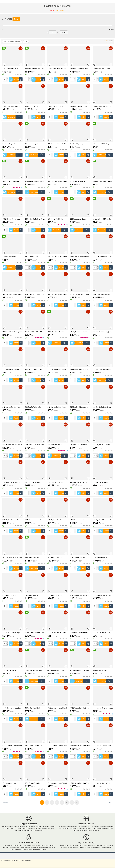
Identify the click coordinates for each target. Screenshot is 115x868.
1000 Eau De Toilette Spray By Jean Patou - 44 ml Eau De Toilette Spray (80, 181)
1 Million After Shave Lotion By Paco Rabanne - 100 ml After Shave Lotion (57, 68)
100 (26, 42)
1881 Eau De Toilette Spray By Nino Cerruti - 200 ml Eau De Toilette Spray (12, 294)
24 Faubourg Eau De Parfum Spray (32, 557)
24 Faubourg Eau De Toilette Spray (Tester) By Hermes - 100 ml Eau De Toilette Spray (11, 595)
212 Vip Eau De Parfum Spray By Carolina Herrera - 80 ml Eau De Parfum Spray (80, 482)
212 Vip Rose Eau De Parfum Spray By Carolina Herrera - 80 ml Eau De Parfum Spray (79, 520)
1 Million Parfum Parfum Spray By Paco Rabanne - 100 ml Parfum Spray (79, 106)
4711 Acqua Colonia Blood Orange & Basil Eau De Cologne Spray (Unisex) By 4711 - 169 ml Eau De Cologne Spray (57, 708)
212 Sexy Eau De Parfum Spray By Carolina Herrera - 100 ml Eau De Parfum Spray (80, 445)
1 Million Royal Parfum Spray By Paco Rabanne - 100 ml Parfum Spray (11, 144)
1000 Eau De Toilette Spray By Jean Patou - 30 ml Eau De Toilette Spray (57, 181)
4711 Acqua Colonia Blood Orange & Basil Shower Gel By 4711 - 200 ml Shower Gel (80, 708)
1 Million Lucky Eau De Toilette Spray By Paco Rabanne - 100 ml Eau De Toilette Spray (56, 106)
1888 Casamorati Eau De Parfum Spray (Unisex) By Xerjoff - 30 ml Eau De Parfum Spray (102, 294)
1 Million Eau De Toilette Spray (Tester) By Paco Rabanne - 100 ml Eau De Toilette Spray (102, 68)
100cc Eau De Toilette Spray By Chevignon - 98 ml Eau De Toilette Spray (35, 219)
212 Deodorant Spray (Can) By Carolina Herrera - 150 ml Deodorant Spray (102, 332)
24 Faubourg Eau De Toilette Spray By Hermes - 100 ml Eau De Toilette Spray (34, 595)
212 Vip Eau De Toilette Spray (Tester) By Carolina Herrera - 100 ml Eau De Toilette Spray (102, 482)
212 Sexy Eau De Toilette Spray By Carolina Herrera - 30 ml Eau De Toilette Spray (35, 482)
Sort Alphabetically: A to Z (12, 42)
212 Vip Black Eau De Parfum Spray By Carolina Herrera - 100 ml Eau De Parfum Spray (57, 482)
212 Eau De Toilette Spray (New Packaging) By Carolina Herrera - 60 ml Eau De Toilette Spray (57, 407)
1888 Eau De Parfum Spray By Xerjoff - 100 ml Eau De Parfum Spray (12, 332)
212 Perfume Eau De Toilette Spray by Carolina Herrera (57, 445)
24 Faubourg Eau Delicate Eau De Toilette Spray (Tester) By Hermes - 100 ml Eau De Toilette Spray (80, 595)
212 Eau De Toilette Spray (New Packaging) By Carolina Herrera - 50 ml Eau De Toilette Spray (34, 407)
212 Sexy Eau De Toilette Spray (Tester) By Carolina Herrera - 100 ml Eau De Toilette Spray (102, 445)
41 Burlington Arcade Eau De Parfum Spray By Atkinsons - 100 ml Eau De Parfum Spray (12, 708)
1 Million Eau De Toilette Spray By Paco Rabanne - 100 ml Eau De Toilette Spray (11, 106)
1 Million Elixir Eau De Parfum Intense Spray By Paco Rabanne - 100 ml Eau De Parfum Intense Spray (35, 106)
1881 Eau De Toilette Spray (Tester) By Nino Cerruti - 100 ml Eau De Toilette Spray (57, 257)
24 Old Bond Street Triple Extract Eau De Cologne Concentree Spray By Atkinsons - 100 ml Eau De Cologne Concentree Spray (12, 633)
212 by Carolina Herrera (79, 332)
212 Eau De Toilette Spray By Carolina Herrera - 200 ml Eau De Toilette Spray (102, 407)
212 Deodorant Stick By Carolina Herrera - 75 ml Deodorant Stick (34, 369)
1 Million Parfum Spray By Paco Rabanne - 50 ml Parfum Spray (102, 106)
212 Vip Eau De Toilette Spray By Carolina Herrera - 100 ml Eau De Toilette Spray (12, 520)
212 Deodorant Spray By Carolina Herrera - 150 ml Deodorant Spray (12, 369)
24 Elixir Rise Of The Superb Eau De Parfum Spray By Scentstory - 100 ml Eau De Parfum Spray (12, 557)
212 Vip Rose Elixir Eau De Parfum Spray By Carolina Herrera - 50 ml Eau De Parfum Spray (102, 520)
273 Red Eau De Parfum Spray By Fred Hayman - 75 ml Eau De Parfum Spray (12, 670)
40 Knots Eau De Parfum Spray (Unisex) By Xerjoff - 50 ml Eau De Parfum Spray (57, 670)
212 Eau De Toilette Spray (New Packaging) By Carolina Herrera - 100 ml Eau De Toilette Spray (79, 369)
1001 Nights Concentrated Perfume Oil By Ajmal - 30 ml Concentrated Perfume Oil (12, 219)
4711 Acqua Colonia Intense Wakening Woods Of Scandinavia (103, 708)
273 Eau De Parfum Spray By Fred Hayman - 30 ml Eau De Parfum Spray (57, 633)
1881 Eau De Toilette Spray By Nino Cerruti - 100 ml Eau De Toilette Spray (102, 257)
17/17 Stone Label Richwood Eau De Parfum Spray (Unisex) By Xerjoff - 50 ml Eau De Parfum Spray (35, 257)
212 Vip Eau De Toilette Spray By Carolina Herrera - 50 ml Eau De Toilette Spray (35, 520)
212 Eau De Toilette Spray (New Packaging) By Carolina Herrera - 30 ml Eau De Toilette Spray (12, 407)
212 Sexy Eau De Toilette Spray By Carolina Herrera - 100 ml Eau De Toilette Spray (12, 482)
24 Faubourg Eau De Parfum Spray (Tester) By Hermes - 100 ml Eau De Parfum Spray (56, 557)
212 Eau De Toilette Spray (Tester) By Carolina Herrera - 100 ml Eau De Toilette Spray (80, 407)
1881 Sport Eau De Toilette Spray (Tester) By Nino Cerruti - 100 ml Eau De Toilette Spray (80, 294)
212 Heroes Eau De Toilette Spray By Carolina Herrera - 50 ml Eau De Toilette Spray (35, 445)
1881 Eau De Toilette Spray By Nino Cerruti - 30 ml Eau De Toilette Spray (35, 294)
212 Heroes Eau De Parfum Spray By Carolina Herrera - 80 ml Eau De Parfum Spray (12, 445)
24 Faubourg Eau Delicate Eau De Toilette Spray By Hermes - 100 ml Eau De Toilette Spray (102, 595)
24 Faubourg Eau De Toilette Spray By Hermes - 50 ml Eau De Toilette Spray (57, 595)
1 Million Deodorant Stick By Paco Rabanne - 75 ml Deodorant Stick (79, 68)
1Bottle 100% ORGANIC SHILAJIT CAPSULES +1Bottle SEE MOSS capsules (34, 332)
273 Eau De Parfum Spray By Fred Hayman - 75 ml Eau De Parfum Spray (103, 633)
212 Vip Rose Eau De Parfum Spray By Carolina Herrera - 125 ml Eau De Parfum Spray (57, 520)
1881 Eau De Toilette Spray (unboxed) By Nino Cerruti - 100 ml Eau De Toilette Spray (80, 257)
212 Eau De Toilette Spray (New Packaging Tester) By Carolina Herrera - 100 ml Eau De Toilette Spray (57, 369)
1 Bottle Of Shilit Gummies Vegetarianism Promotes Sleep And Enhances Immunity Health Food (34, 68)
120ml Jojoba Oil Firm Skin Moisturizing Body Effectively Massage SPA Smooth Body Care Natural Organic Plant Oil (102, 219)
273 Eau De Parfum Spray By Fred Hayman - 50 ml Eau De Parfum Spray (80, 633)
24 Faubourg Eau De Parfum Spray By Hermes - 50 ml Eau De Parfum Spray (102, 557)
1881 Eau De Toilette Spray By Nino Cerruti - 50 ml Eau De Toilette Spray (57, 294)
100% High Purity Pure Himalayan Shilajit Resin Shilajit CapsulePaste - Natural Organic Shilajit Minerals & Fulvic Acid (11, 181)
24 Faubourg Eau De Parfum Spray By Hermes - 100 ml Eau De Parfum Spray (80, 557)
